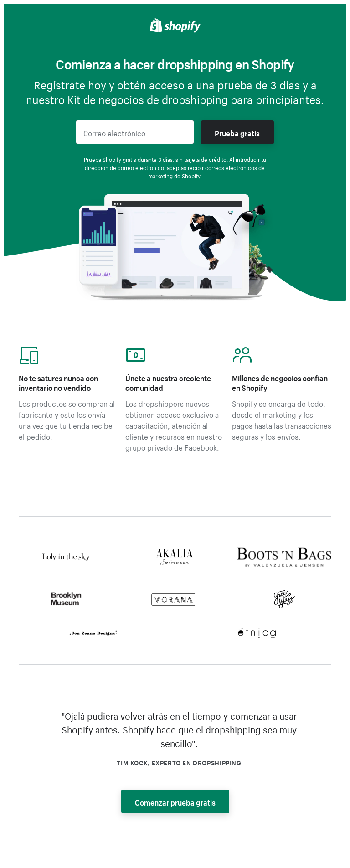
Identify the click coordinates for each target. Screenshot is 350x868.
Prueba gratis (237, 132)
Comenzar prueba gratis (175, 801)
